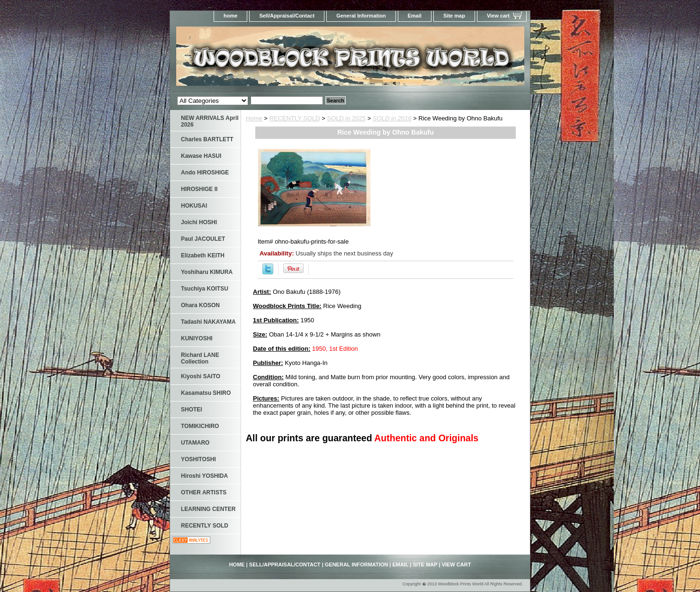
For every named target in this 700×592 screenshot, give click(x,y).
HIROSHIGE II (199, 189)
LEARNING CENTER (208, 509)
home (230, 16)
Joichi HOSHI (199, 222)
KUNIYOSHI (197, 338)
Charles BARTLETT (207, 139)
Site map (454, 16)
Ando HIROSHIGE (205, 173)
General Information (361, 16)
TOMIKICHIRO (200, 426)
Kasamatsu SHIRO (206, 393)
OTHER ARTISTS (204, 492)
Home (254, 118)
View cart (498, 16)
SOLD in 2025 (347, 118)
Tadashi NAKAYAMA (208, 322)
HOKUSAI (194, 206)
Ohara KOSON (200, 305)
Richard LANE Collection (200, 358)
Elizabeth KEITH (203, 255)
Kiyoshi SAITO (201, 376)
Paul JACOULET (203, 239)
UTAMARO (195, 443)
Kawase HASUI (201, 156)
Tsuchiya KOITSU (205, 289)
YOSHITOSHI (198, 459)
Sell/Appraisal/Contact (287, 16)
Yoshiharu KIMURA (207, 272)
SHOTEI (192, 410)
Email (415, 16)
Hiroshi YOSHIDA (204, 476)
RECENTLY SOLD (295, 118)
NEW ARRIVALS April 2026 (210, 121)
